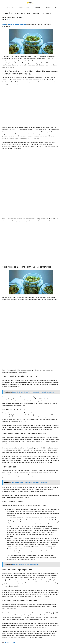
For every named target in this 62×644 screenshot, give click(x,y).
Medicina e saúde (20, 24)
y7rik (8, 19)
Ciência (49, 7)
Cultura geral (11, 7)
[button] (55, 7)
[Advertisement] (31, 98)
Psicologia (39, 7)
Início (4, 24)
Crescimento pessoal (26, 7)
